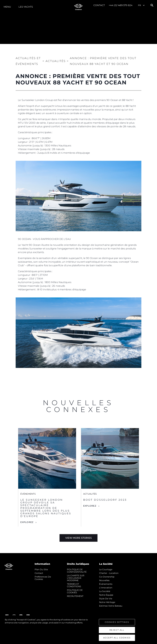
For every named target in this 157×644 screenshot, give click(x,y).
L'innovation (106, 588)
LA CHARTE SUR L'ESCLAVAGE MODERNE (76, 578)
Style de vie (106, 599)
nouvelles (104, 580)
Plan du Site (41, 569)
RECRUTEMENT (75, 596)
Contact (99, 5)
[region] (78, 630)
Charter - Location (109, 573)
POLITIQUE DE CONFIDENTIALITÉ (77, 571)
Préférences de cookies (43, 578)
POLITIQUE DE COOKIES (75, 591)
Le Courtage (106, 569)
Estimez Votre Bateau (111, 606)
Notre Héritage (107, 602)
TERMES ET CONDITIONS (74, 585)
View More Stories (78, 538)
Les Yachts (26, 7)
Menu (7, 7)
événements (106, 584)
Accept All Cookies (117, 638)
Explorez (27, 522)
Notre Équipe (106, 595)
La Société (105, 591)
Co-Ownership (107, 577)
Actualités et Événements (28, 61)
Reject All (117, 630)
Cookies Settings (117, 622)
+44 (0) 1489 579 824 (121, 5)
